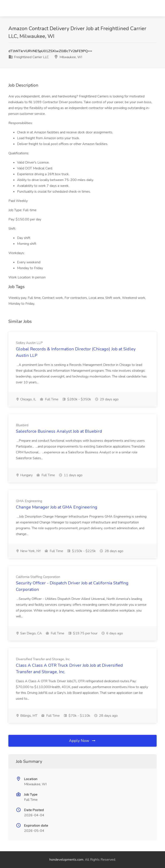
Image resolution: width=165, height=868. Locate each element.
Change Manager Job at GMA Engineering (57, 507)
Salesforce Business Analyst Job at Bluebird (59, 431)
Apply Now (82, 741)
